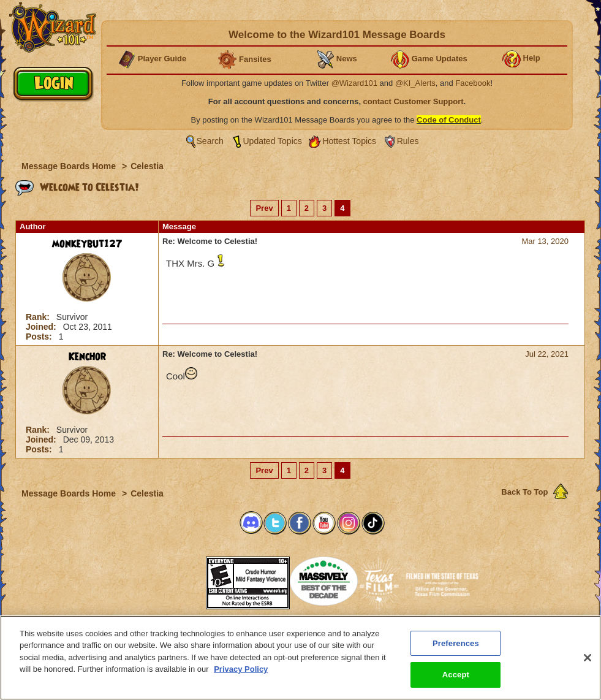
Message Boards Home (70, 166)
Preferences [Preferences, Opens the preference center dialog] (456, 648)
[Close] (588, 663)
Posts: (40, 337)
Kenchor (87, 357)
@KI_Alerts (415, 83)
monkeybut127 (87, 244)
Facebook (473, 83)
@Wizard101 (354, 83)
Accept (456, 680)
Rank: (39, 317)
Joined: (42, 327)
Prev (264, 208)
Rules (408, 141)
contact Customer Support (414, 101)
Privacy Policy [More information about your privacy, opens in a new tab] (241, 674)
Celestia (147, 166)
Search (210, 141)
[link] (175, 579)
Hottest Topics (349, 141)
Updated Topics (273, 141)
